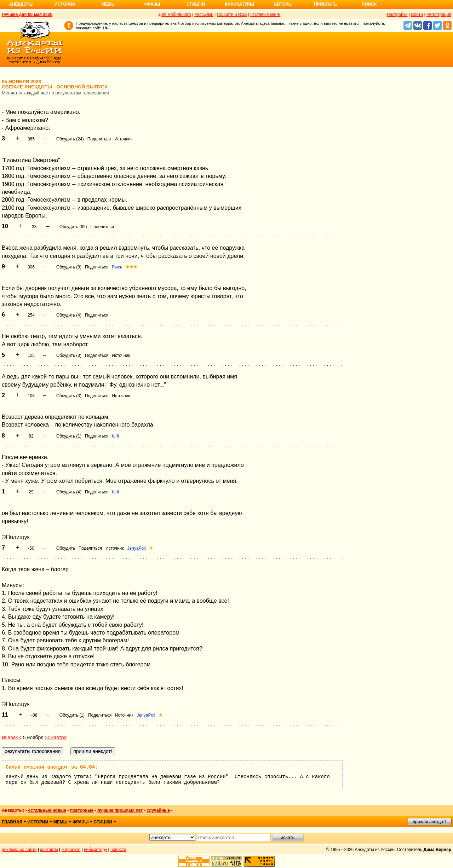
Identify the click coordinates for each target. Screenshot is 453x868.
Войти (417, 15)
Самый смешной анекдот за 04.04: (52, 767)
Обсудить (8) (69, 267)
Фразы (152, 4)
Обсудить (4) (69, 315)
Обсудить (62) (73, 227)
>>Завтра (56, 737)
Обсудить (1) (69, 436)
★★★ (131, 267)
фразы (81, 822)
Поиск (369, 4)
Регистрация (439, 15)
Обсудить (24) (70, 139)
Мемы (109, 4)
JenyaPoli (137, 548)
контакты (49, 850)
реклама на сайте (19, 850)
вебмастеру (95, 850)
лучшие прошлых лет (120, 810)
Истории (65, 4)
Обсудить (66, 548)
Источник (123, 139)
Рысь (117, 267)
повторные (82, 810)
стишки (103, 822)
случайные (158, 810)
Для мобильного (175, 15)
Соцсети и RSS (232, 15)
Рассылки (204, 15)
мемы (61, 822)
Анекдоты (21, 4)
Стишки (196, 4)
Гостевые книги (265, 15)
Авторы (283, 4)
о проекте (71, 850)
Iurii (115, 436)
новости (118, 850)
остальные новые (47, 810)
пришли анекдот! (429, 822)
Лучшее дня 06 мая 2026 (27, 15)
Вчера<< (12, 737)
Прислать (326, 4)
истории (38, 822)
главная (12, 822)
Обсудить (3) (69, 355)
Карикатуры (239, 4)
